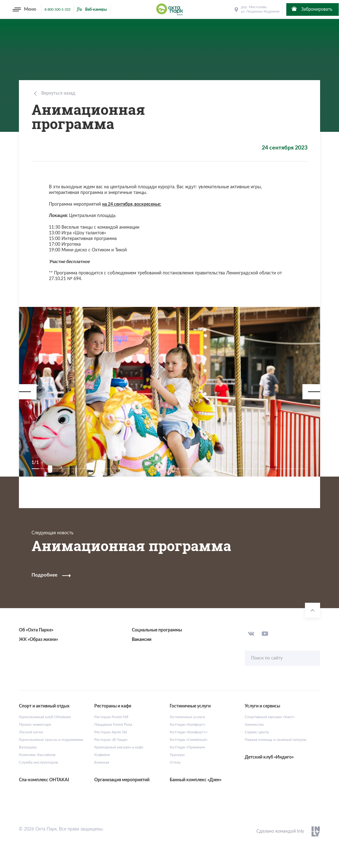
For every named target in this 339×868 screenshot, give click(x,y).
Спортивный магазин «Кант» (270, 717)
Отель (175, 762)
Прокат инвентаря (35, 724)
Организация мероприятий (122, 780)
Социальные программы (157, 630)
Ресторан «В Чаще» (111, 740)
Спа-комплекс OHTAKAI (44, 780)
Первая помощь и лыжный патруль (276, 740)
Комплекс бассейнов (37, 755)
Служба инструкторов (38, 762)
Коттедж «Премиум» (187, 747)
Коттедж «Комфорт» (187, 724)
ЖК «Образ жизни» (38, 640)
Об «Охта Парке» (36, 630)
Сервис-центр (257, 732)
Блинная (102, 762)
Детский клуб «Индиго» (269, 757)
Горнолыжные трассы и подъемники (51, 740)
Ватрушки (28, 747)
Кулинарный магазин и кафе (119, 747)
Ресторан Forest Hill (111, 717)
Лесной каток (31, 732)
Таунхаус (177, 755)
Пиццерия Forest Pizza (113, 724)
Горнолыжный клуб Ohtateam (45, 717)
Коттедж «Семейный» (189, 740)
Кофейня (102, 755)
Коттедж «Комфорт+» (189, 732)
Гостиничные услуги (187, 717)
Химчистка (254, 724)
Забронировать (311, 9)
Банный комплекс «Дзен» (196, 780)
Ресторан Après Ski (111, 732)
